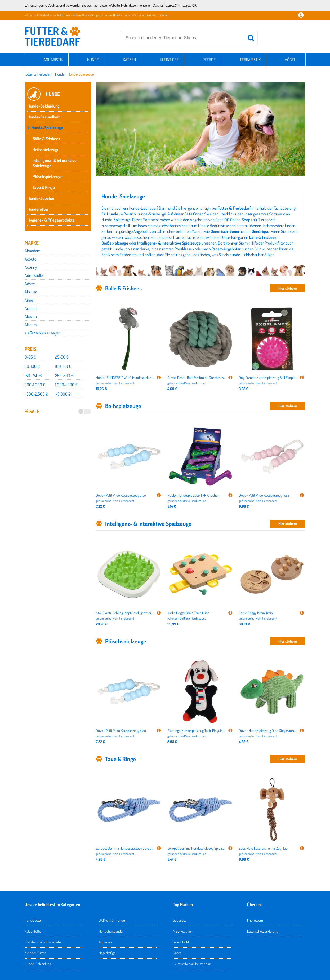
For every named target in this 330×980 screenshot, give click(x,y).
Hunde (93, 60)
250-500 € (64, 376)
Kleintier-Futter (35, 953)
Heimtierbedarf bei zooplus (192, 964)
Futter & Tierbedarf (38, 74)
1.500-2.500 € (36, 394)
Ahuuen (31, 292)
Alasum (31, 325)
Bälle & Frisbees (46, 139)
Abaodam (32, 251)
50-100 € (32, 366)
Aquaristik (53, 60)
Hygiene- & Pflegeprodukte (51, 220)
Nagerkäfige (107, 953)
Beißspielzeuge (46, 149)
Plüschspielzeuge (48, 176)
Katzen (129, 60)
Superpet (179, 920)
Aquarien (105, 942)
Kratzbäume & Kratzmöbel (43, 942)
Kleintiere (169, 60)
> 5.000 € (63, 394)
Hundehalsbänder (111, 931)
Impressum (255, 920)
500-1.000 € (35, 385)
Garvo (177, 953)
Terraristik (250, 60)
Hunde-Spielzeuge (81, 74)
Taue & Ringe (44, 187)
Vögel (290, 60)
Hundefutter (38, 209)
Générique (260, 231)
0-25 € (30, 357)
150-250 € (33, 376)
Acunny (31, 267)
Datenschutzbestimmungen (172, 5)
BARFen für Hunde (112, 920)
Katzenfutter (33, 931)
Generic (236, 231)
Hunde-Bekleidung (43, 106)
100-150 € (63, 366)
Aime (29, 300)
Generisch (219, 231)
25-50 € (62, 357)
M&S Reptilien (183, 931)
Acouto (31, 259)
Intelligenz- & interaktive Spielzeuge (55, 163)
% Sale (32, 411)
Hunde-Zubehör (41, 198)
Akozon (31, 316)
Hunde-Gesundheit (44, 117)
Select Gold (181, 942)
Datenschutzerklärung (263, 931)
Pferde (209, 60)
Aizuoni (31, 308)
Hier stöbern (288, 288)
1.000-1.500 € (66, 385)
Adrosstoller (34, 275)
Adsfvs (30, 284)
